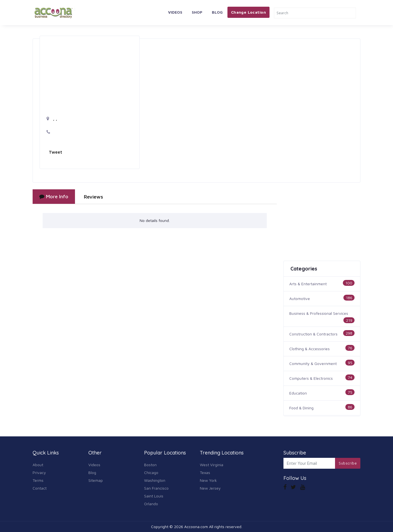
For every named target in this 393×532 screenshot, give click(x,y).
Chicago (151, 472)
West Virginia (212, 465)
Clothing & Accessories (310, 349)
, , (52, 119)
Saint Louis (154, 496)
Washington (155, 480)
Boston (150, 465)
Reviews (94, 197)
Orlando (151, 504)
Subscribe (348, 463)
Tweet (55, 152)
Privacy (39, 472)
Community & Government (313, 363)
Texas (205, 472)
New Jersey (210, 488)
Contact (40, 488)
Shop (197, 12)
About (38, 465)
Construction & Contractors (313, 334)
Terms (38, 480)
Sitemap (96, 480)
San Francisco (156, 488)
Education (298, 393)
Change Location (248, 12)
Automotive (300, 298)
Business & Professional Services (319, 313)
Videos (175, 12)
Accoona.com (196, 527)
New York (208, 480)
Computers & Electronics (311, 378)
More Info (54, 196)
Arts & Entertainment (308, 284)
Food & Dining (301, 408)
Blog (217, 12)
